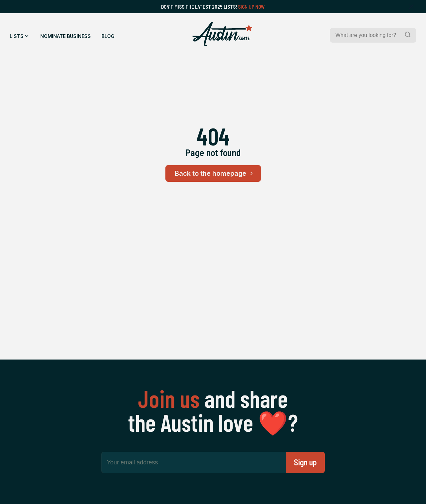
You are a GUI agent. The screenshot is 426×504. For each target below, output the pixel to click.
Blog (108, 36)
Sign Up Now (251, 7)
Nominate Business (66, 36)
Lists (17, 36)
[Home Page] (222, 34)
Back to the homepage (215, 173)
